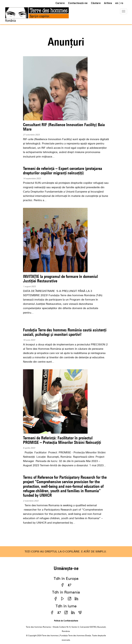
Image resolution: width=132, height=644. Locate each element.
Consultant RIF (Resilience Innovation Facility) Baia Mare (64, 127)
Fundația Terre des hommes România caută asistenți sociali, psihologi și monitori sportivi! (65, 332)
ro (122, 3)
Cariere (60, 3)
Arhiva (108, 3)
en (117, 3)
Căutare (96, 3)
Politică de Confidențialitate (66, 621)
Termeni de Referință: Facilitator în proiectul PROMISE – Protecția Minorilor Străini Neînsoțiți (62, 440)
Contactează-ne (78, 3)
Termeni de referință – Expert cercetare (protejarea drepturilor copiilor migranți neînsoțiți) (63, 171)
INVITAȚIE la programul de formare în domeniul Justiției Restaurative (60, 279)
